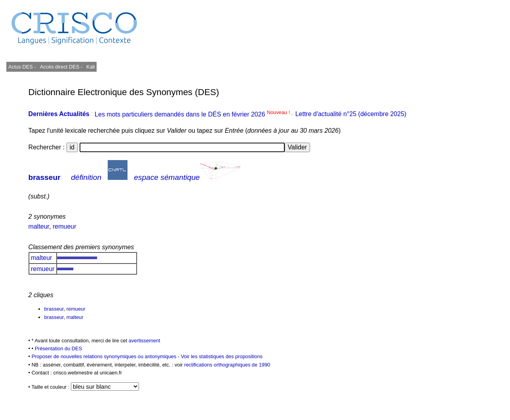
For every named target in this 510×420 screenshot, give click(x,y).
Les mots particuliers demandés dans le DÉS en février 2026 (193, 114)
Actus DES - (22, 67)
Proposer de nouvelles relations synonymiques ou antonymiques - (106, 356)
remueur (65, 226)
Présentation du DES (59, 348)
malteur (39, 226)
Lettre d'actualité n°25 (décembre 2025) (351, 114)
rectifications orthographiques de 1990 (227, 365)
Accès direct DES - (61, 67)
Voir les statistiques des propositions (222, 356)
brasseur (45, 177)
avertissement (145, 341)
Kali (90, 67)
